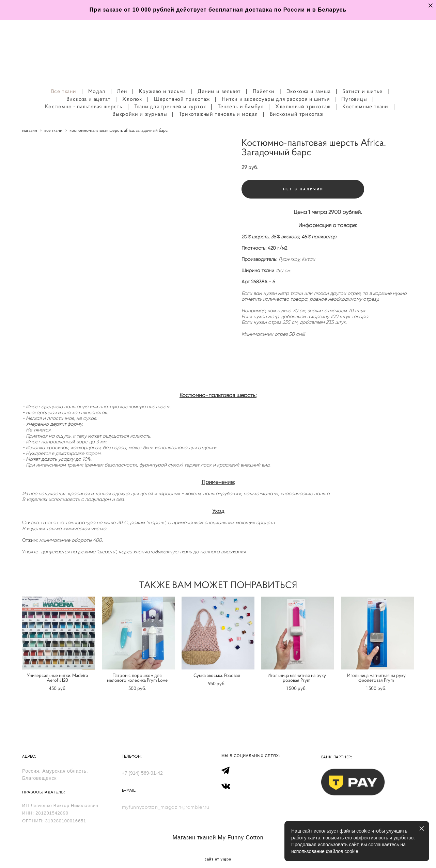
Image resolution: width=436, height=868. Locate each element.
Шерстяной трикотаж (182, 91)
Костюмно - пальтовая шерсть (84, 99)
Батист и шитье (362, 83)
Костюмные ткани (365, 99)
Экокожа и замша (309, 83)
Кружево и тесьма (162, 83)
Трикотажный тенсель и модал (218, 106)
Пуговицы (354, 91)
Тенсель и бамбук (240, 99)
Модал (97, 83)
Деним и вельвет (219, 83)
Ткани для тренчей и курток (170, 99)
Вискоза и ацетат (89, 91)
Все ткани (64, 83)
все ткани (53, 123)
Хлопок (132, 91)
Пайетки (264, 83)
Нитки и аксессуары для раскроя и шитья (276, 91)
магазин (30, 123)
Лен (122, 83)
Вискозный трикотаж (297, 106)
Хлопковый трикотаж (303, 99)
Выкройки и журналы (140, 106)
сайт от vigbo (218, 852)
